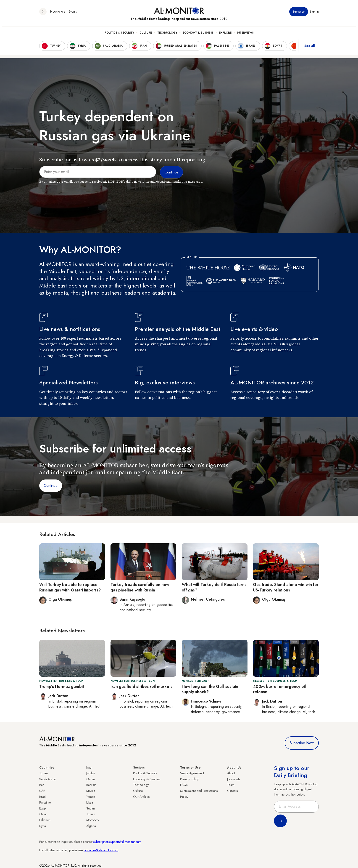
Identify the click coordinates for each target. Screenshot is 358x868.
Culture (146, 35)
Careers (232, 791)
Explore (225, 35)
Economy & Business (198, 35)
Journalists (234, 779)
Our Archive (141, 797)
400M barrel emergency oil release (279, 689)
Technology (167, 35)
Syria (43, 826)
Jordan (91, 773)
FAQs (184, 785)
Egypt (43, 808)
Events (73, 13)
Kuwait (91, 791)
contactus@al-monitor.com (101, 850)
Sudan (91, 808)
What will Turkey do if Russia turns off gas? (214, 587)
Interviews (245, 35)
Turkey (44, 773)
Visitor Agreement (192, 773)
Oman (91, 779)
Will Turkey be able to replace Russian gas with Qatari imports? (70, 587)
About (231, 773)
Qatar (43, 814)
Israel (43, 797)
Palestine (45, 802)
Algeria (91, 826)
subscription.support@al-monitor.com (117, 842)
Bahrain (91, 785)
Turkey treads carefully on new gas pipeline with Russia (140, 587)
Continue (51, 486)
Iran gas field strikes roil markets (141, 687)
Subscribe (299, 13)
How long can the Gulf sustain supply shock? (210, 689)
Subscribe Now (302, 743)
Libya (90, 802)
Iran (42, 785)
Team (231, 785)
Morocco (92, 820)
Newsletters (58, 13)
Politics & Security (119, 35)
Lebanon (45, 820)
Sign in (314, 13)
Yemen (91, 797)
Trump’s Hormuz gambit (62, 687)
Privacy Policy (189, 779)
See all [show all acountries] (310, 48)
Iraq (89, 767)
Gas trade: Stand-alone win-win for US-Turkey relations (286, 587)
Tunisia (91, 814)
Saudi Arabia (48, 779)
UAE (42, 791)
